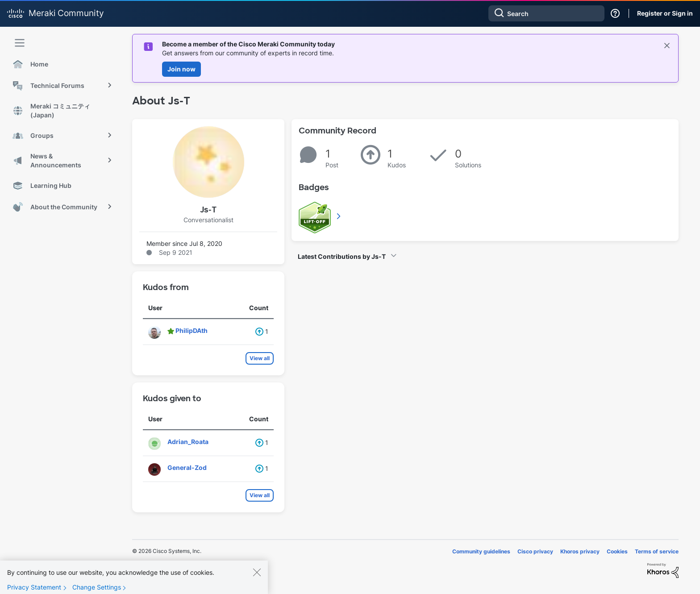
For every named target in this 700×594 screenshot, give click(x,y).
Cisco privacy (535, 551)
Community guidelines (481, 551)
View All (339, 216)
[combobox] (546, 13)
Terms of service (657, 551)
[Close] (257, 580)
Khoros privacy (580, 551)
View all (260, 358)
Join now (181, 69)
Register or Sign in (665, 13)
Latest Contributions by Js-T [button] (342, 256)
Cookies (617, 551)
